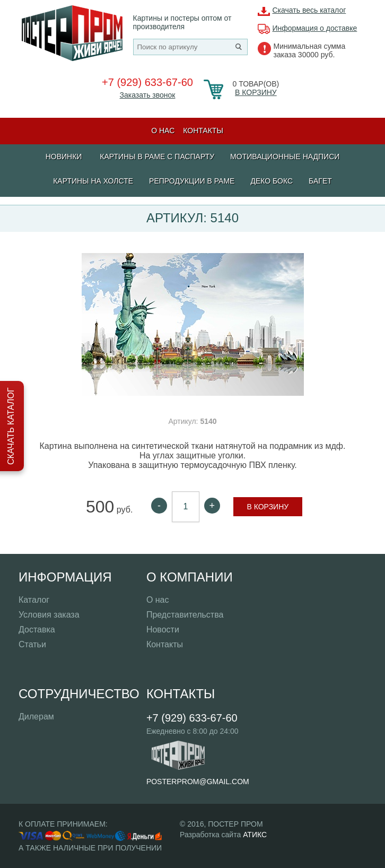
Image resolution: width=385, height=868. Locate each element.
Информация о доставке (315, 28)
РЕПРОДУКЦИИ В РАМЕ (192, 181)
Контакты (203, 131)
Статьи (32, 644)
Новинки (64, 157)
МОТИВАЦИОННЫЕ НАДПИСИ (285, 157)
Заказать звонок (148, 95)
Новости (163, 630)
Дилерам (36, 717)
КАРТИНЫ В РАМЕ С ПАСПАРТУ (157, 157)
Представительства (185, 615)
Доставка (37, 630)
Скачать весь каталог (309, 10)
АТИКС (255, 835)
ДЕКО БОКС (272, 181)
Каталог (34, 600)
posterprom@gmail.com (198, 782)
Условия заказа (49, 615)
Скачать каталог (11, 426)
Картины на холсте (93, 181)
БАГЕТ (320, 181)
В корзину (256, 92)
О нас (163, 131)
